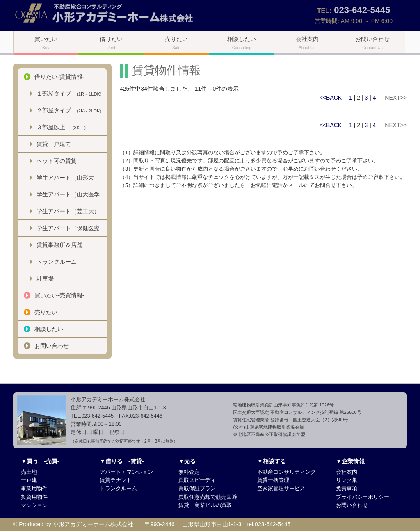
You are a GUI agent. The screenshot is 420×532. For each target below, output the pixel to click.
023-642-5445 (362, 10)
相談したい (242, 43)
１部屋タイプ (69, 94)
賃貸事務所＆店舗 (59, 245)
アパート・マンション (126, 472)
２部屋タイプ (69, 110)
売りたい (176, 43)
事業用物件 (34, 489)
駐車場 (45, 279)
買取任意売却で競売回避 (208, 497)
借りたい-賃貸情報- (59, 77)
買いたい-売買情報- (59, 295)
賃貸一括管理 (273, 480)
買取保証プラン (197, 489)
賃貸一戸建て (54, 144)
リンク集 (347, 480)
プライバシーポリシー (363, 497)
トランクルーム (57, 262)
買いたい (46, 43)
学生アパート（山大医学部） (68, 197)
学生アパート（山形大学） (65, 180)
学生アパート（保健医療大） (68, 231)
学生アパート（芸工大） (68, 211)
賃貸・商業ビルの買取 (205, 505)
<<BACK (331, 98)
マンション (34, 505)
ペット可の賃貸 (57, 161)
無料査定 (189, 472)
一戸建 (29, 480)
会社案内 (307, 43)
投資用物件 (34, 497)
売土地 (29, 472)
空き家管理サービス (281, 489)
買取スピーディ (197, 480)
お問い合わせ (372, 43)
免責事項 (347, 489)
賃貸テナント (116, 480)
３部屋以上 (61, 127)
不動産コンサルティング (286, 472)
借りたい (111, 43)
